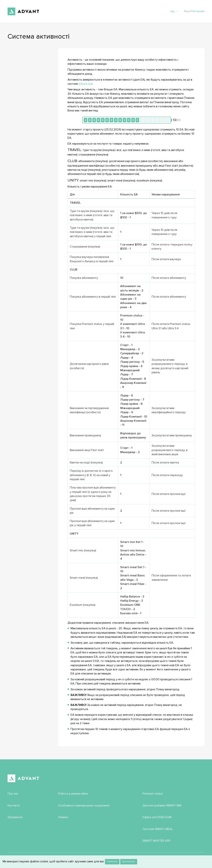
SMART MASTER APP (157, 841)
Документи (15, 817)
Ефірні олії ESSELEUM (157, 817)
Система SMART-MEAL (158, 829)
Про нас (13, 794)
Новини (63, 817)
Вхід (187, 11)
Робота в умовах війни (73, 794)
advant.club (86, 84)
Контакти (14, 806)
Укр (174, 11)
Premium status (153, 794)
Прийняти (112, 862)
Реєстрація (198, 11)
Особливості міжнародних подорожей (84, 806)
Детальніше (129, 862)
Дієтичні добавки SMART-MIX (162, 806)
